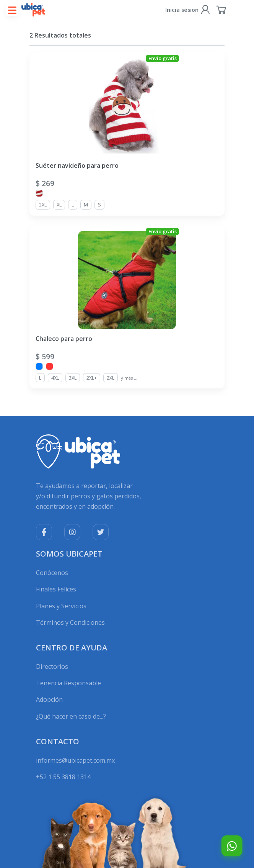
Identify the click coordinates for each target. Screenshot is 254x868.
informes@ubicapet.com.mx (75, 760)
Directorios (52, 667)
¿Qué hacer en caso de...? (71, 716)
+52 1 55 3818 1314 (63, 777)
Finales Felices (56, 589)
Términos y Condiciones (70, 622)
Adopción (49, 699)
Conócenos (52, 573)
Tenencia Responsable (68, 683)
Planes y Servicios (61, 606)
